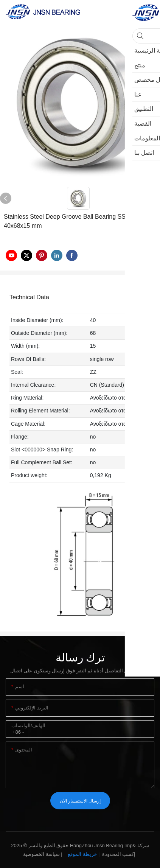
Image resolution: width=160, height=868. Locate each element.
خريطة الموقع (82, 854)
